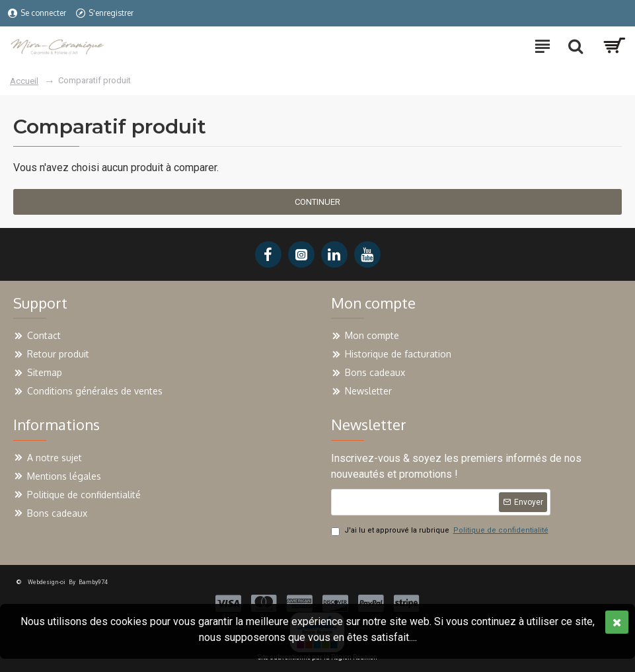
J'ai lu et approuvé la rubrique (441, 531)
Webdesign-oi (47, 582)
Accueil (24, 81)
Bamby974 (93, 582)
